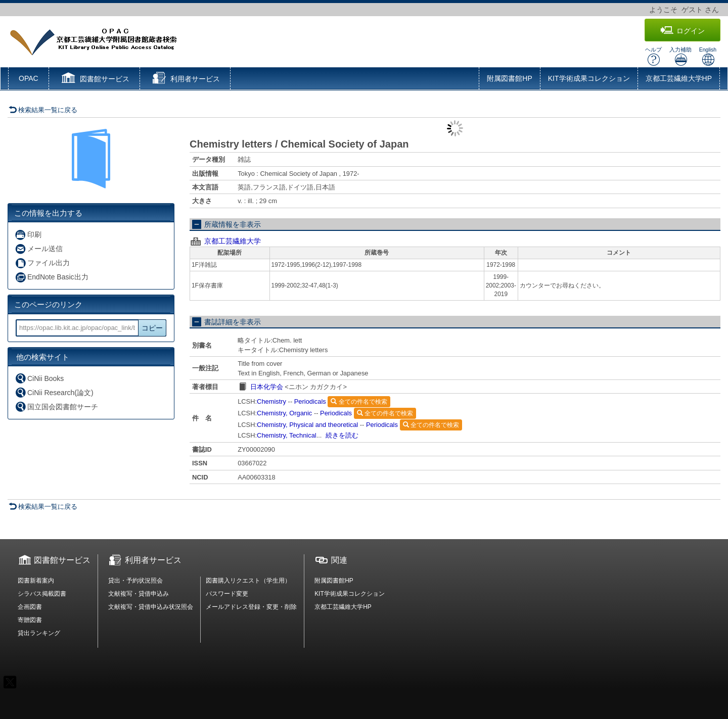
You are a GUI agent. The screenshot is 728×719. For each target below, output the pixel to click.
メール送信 (39, 249)
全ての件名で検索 (359, 402)
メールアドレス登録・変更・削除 (251, 607)
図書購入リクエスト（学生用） (248, 581)
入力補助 (680, 56)
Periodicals (310, 401)
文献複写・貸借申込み (139, 594)
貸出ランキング (39, 633)
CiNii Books (39, 378)
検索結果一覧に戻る (43, 110)
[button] (94, 79)
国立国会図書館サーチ (56, 406)
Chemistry (271, 401)
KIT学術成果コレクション (589, 78)
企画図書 (30, 607)
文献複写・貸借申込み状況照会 (151, 607)
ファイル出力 (42, 263)
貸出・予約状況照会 (135, 581)
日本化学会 (267, 387)
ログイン (682, 31)
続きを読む (342, 435)
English (708, 56)
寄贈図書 (30, 620)
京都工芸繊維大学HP (679, 78)
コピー (152, 328)
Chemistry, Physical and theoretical (307, 425)
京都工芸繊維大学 (233, 241)
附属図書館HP (509, 78)
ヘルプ (653, 56)
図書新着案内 (36, 581)
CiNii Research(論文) (54, 392)
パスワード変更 (227, 594)
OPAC (29, 78)
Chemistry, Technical (287, 435)
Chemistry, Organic (284, 413)
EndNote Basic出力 (52, 277)
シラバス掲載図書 (42, 594)
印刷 (28, 235)
